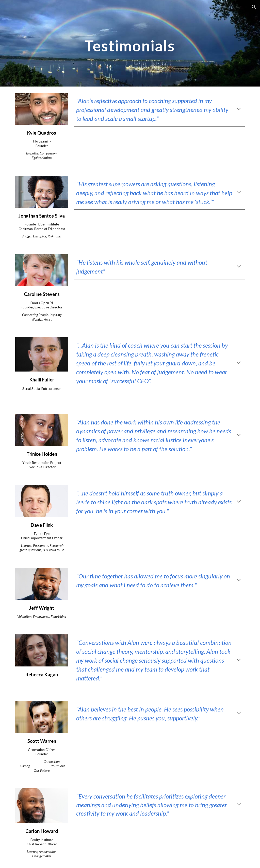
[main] (130, 43)
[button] (254, 7)
